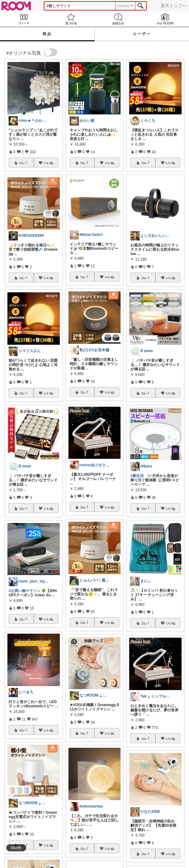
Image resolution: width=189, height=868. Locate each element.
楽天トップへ (174, 6)
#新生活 (137, 476)
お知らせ (118, 19)
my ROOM (165, 19)
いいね (48, 163)
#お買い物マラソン (25, 591)
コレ (23, 163)
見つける (71, 19)
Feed (24, 19)
